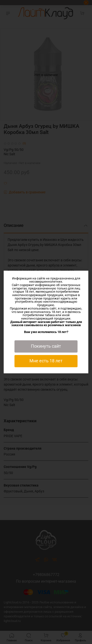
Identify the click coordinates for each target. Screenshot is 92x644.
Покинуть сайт (46, 346)
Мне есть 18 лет (46, 361)
